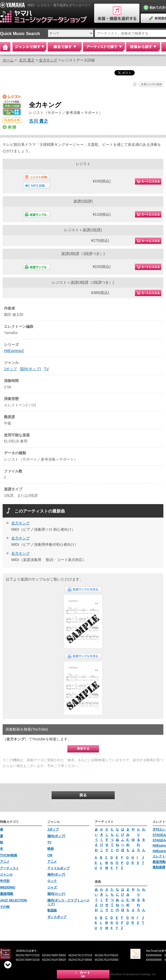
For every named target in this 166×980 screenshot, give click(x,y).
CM (50, 855)
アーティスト (9, 868)
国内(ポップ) (30, 369)
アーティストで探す (104, 47)
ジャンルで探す (29, 47)
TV (46, 369)
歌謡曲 (52, 910)
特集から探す (143, 47)
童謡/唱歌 (7, 894)
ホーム (8, 60)
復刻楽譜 (159, 867)
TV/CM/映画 (9, 855)
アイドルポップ (58, 868)
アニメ (5, 862)
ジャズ (52, 887)
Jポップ (10, 369)
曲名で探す (65, 47)
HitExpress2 (14, 351)
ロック (52, 881)
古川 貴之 (27, 60)
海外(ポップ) (56, 875)
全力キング (48, 60)
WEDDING (8, 887)
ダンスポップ (57, 917)
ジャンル (6, 875)
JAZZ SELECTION (13, 900)
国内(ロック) (56, 894)
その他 (5, 907)
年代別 (5, 881)
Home (5, 47)
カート (83, 974)
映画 (51, 849)
